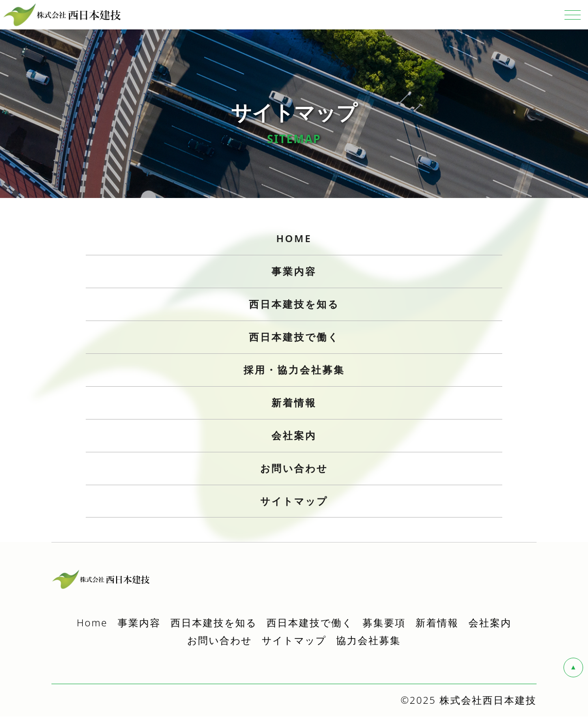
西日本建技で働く (310, 623)
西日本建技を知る (214, 623)
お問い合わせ (220, 641)
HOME (294, 239)
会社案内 (490, 623)
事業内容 (139, 623)
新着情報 (437, 623)
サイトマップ (294, 502)
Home (92, 623)
